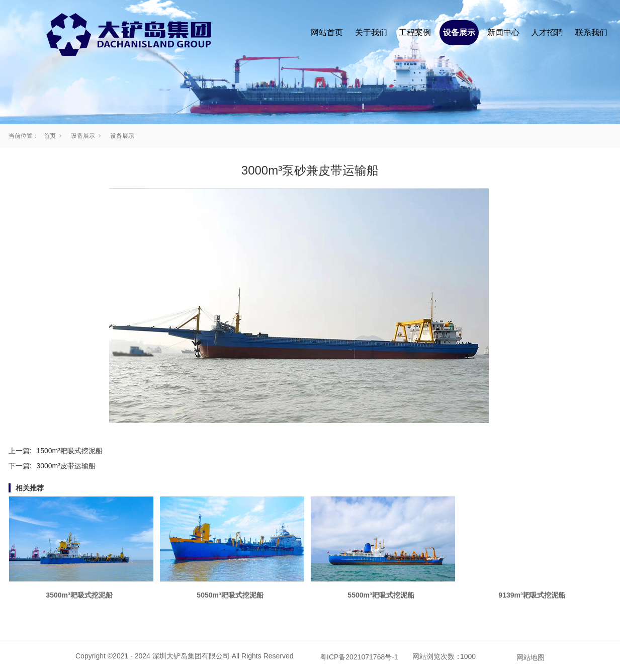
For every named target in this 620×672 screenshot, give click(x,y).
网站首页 (327, 32)
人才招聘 (547, 32)
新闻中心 (503, 32)
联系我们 (591, 32)
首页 (50, 136)
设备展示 (459, 32)
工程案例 (415, 32)
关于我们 (371, 32)
